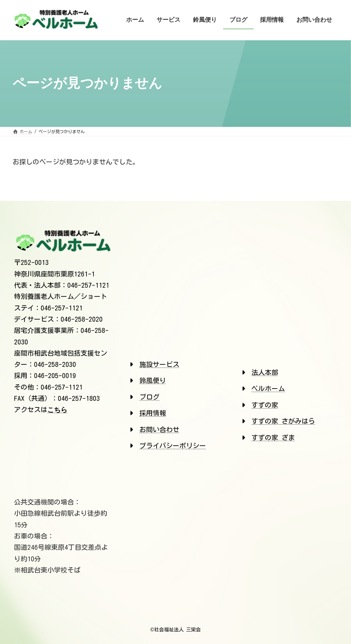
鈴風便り (153, 380)
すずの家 (265, 405)
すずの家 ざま (273, 437)
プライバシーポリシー (173, 446)
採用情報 (153, 413)
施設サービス (159, 364)
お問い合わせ (159, 429)
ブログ (149, 397)
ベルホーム (268, 388)
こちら (57, 410)
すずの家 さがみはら (283, 421)
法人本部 (265, 372)
